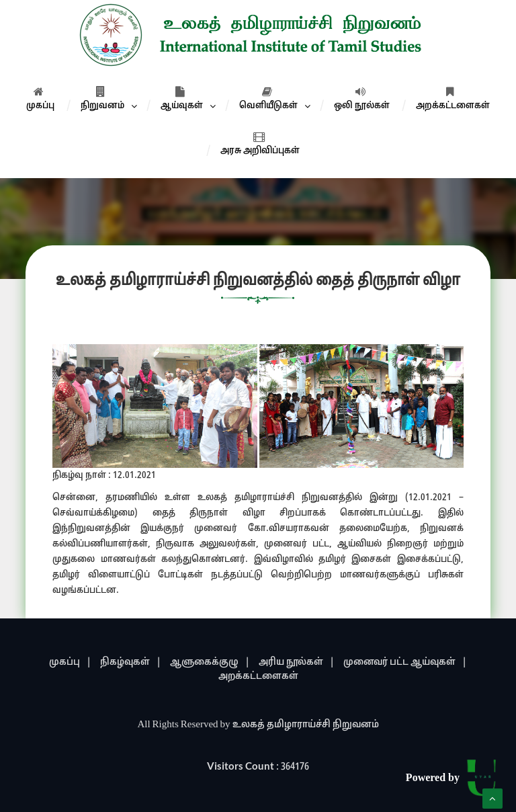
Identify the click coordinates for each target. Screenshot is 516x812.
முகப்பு (40, 99)
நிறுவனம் (102, 99)
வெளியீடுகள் (268, 99)
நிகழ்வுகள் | (131, 662)
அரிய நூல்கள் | (297, 662)
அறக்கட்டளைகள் (453, 99)
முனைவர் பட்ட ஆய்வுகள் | (405, 662)
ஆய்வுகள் (182, 99)
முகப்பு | (70, 662)
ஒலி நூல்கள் (362, 99)
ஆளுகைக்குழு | (210, 662)
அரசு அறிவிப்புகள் (260, 144)
